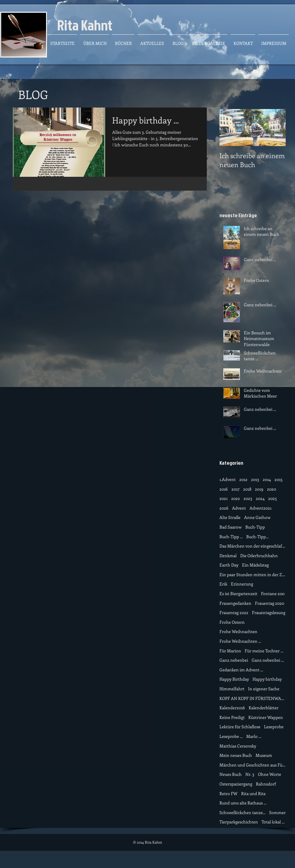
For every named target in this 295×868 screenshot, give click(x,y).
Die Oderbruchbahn (259, 556)
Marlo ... (254, 736)
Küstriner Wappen (266, 717)
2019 (259, 489)
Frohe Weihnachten (238, 631)
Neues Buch (231, 774)
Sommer (277, 812)
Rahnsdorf (266, 784)
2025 (273, 498)
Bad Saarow (231, 527)
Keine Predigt (232, 717)
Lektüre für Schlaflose (240, 727)
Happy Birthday (234, 679)
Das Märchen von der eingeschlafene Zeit (253, 546)
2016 (224, 489)
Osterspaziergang (236, 784)
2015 (279, 479)
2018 (247, 489)
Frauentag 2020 (270, 603)
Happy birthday (267, 679)
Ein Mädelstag (255, 565)
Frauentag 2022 (234, 612)
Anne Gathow (257, 517)
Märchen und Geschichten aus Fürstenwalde (253, 765)
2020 (272, 489)
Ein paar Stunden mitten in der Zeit (253, 575)
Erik (223, 584)
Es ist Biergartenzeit (238, 593)
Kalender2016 (232, 708)
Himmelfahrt (232, 689)
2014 (267, 479)
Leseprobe (274, 727)
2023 (248, 498)
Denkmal (228, 556)
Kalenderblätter (264, 708)
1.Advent (228, 479)
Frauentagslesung (269, 612)
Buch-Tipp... (257, 537)
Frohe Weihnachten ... (240, 641)
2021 (224, 498)
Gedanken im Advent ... (241, 670)
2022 (236, 498)
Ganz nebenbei (234, 660)
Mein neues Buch (236, 755)
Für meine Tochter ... (264, 651)
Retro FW (228, 793)
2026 (224, 508)
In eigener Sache (264, 689)
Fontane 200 (273, 593)
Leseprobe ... (231, 736)
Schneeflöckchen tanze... (242, 812)
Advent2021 (261, 508)
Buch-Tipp (255, 527)
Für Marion (230, 651)
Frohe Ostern (232, 622)
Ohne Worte (270, 774)
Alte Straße (230, 517)
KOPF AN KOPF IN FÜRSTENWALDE (253, 698)
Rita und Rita (253, 793)
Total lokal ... (273, 822)
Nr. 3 (250, 774)
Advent (239, 508)
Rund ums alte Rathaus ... (243, 803)
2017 (236, 489)
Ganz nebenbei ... (268, 660)
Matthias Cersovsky (238, 746)
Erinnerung (242, 584)
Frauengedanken (235, 603)
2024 (260, 498)
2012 (243, 479)
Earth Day (229, 565)
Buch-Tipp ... (231, 537)
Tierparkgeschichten (239, 822)
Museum (264, 755)
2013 (255, 479)
